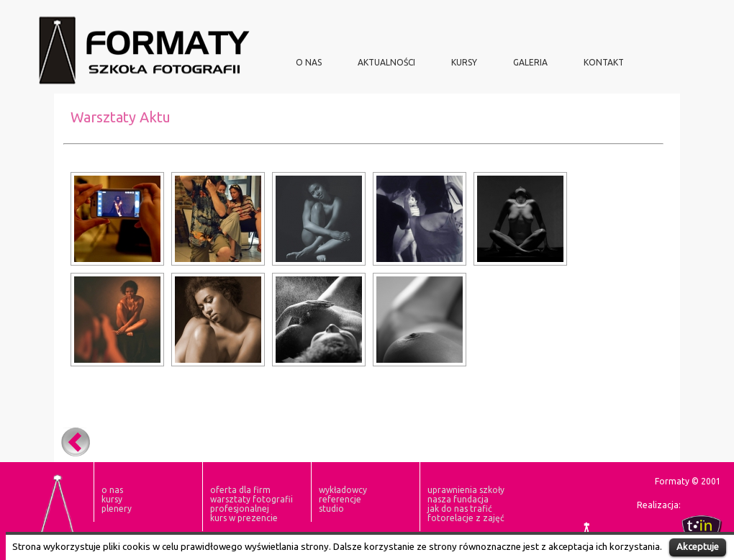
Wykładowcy (343, 490)
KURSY (464, 62)
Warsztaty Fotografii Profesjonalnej (252, 504)
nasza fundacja (458, 499)
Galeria (530, 62)
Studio (331, 509)
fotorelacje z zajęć (466, 518)
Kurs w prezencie (244, 518)
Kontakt (604, 62)
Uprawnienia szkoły (466, 490)
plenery (117, 509)
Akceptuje (698, 546)
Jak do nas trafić (460, 509)
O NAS (309, 62)
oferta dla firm (240, 490)
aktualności (386, 62)
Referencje (340, 499)
